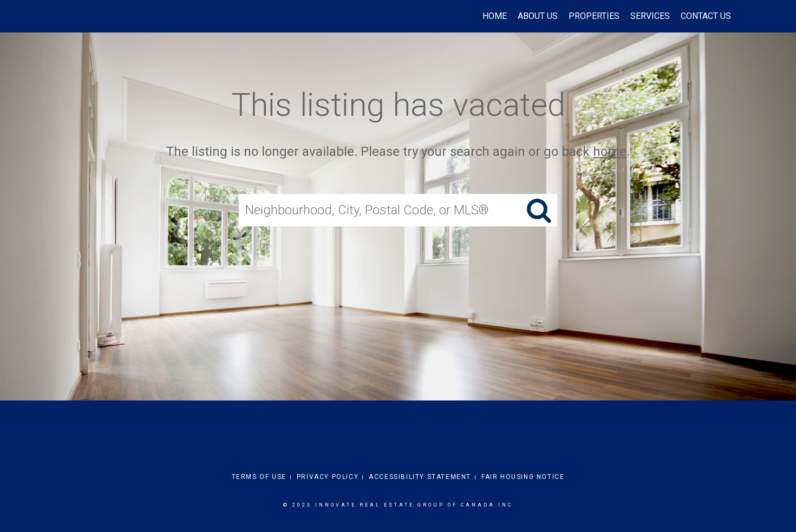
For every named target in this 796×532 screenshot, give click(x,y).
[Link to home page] (14, 16)
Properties (594, 16)
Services (650, 16)
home (610, 152)
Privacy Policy (328, 477)
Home (495, 16)
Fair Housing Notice (523, 477)
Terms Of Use (259, 477)
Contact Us (706, 16)
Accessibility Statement (420, 477)
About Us (538, 16)
